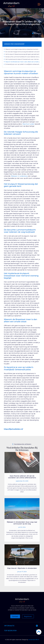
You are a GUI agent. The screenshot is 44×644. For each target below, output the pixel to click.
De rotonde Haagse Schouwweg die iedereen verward (22, 52)
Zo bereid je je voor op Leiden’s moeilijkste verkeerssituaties (23, 64)
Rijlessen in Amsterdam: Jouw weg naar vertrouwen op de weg (22, 523)
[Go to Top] (39, 632)
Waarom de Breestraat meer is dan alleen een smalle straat (23, 62)
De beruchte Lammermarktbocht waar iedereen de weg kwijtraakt (23, 57)
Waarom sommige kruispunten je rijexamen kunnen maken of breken (23, 49)
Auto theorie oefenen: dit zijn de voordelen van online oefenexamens (22, 477)
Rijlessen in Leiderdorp (19, 176)
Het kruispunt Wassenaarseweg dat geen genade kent (22, 54)
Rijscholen (38, 33)
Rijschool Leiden (28, 124)
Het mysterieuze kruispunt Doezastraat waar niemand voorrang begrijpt (23, 59)
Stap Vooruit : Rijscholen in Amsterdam (22, 568)
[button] (39, 4)
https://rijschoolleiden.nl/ (13, 429)
